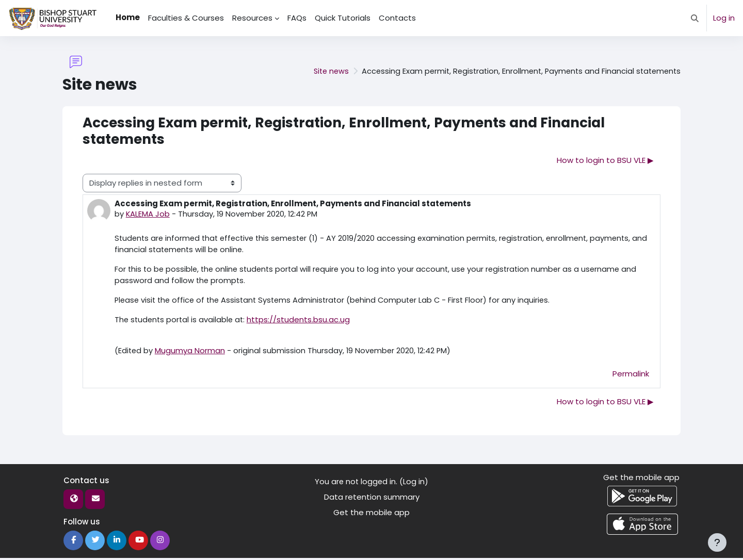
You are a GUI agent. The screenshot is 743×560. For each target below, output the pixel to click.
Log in (724, 18)
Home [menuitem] (128, 17)
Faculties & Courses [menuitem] (186, 18)
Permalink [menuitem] (631, 376)
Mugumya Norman (191, 352)
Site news (322, 71)
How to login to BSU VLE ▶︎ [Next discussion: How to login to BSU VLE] (605, 160)
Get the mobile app (372, 515)
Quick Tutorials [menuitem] (343, 18)
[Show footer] (717, 542)
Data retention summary (372, 499)
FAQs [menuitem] (297, 18)
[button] (695, 18)
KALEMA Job (148, 214)
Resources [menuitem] (252, 18)
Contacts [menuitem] (397, 18)
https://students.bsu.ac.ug (302, 321)
